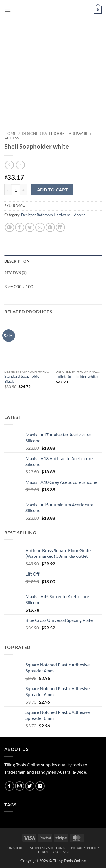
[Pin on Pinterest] (50, 227)
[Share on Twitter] (30, 227)
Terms (44, 852)
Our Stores (16, 848)
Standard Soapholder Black (23, 379)
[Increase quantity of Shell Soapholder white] (23, 190)
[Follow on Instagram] (20, 786)
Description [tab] (17, 261)
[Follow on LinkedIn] (40, 786)
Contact (61, 852)
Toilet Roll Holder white (77, 377)
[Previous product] (20, 165)
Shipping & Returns (49, 848)
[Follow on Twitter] (30, 786)
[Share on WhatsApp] (9, 227)
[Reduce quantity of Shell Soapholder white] (8, 190)
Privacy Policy (86, 848)
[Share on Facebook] (20, 227)
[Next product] (9, 165)
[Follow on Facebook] (9, 786)
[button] (8, 10)
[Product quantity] (16, 190)
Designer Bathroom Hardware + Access (53, 215)
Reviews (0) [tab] (15, 273)
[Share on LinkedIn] (60, 227)
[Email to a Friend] (40, 227)
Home (10, 134)
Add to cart (53, 190)
